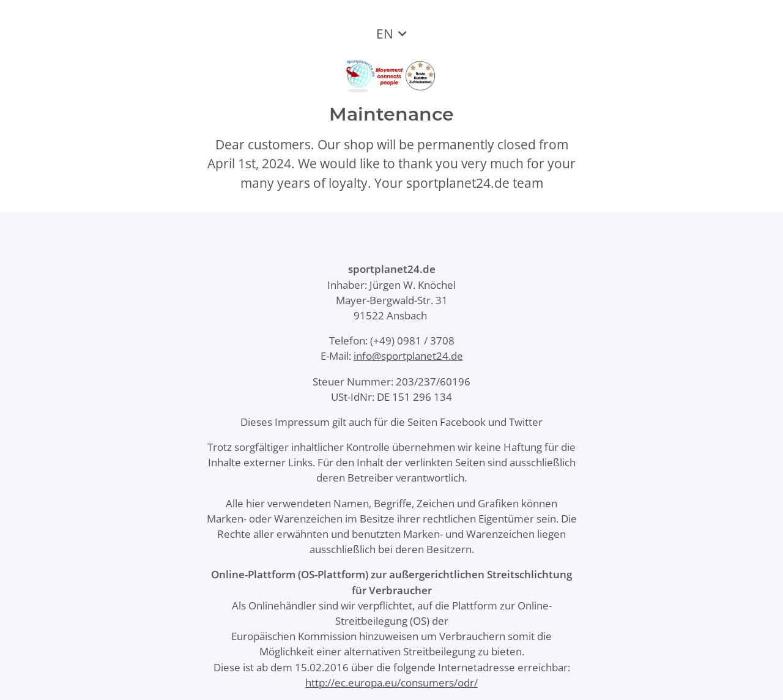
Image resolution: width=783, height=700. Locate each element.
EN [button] (385, 34)
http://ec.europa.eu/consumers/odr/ (391, 683)
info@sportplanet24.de (408, 356)
